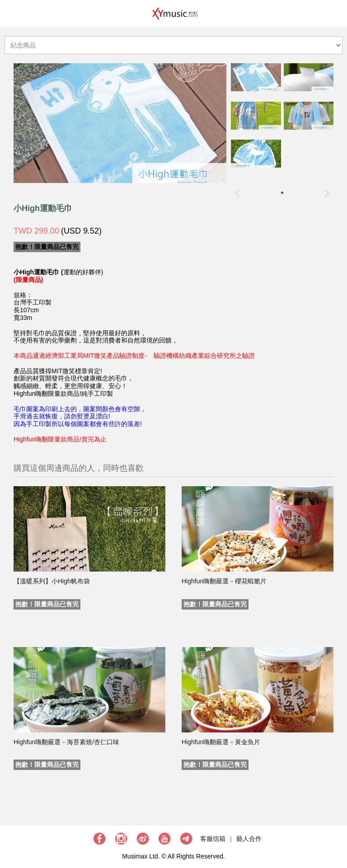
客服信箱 (213, 839)
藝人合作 (249, 839)
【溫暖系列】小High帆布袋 (52, 581)
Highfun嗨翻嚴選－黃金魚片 (221, 742)
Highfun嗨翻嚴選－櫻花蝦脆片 (224, 581)
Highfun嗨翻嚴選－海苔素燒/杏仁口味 (66, 742)
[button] (282, 193)
